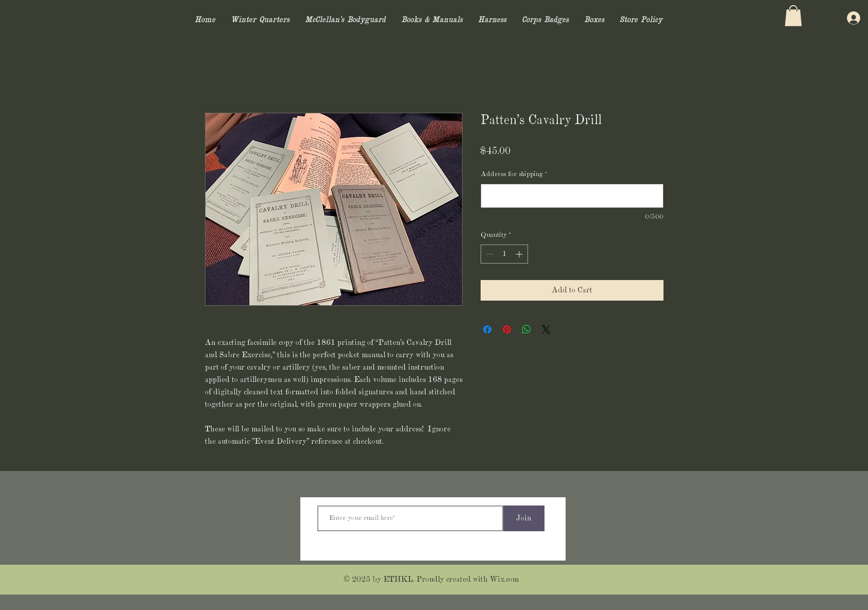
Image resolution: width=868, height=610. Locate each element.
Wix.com (504, 580)
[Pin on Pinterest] (507, 329)
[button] (793, 16)
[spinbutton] (504, 254)
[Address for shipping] (572, 196)
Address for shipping (514, 175)
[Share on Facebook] (487, 329)
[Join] (524, 518)
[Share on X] (546, 329)
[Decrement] (489, 254)
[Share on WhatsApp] (526, 329)
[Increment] (520, 254)
